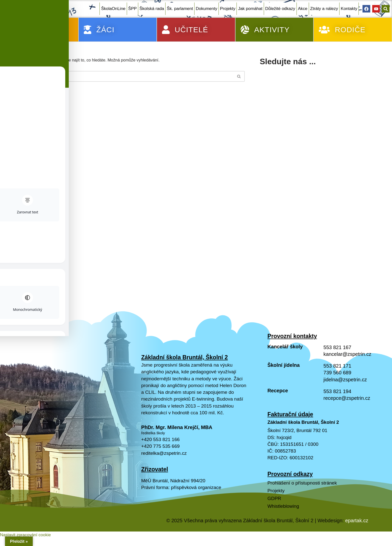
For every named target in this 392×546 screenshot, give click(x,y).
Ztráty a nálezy (324, 9)
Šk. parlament (180, 9)
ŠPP (132, 9)
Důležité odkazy (280, 9)
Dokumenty (206, 9)
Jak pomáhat (250, 9)
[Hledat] (129, 77)
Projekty (228, 9)
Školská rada (152, 9)
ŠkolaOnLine (113, 9)
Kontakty (349, 9)
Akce (303, 9)
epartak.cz (357, 535)
